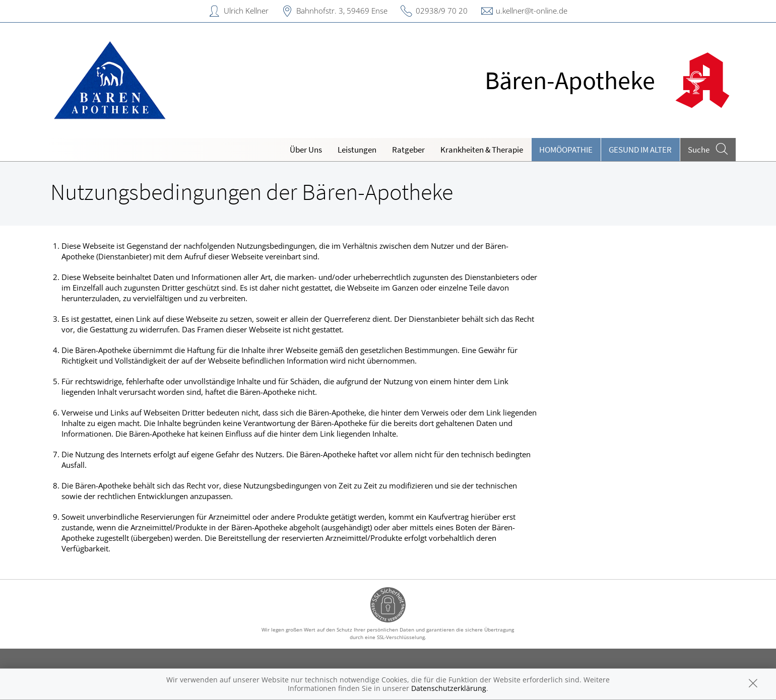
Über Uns (306, 150)
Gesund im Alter (640, 150)
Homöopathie (566, 150)
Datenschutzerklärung (449, 688)
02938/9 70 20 (442, 11)
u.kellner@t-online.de (532, 11)
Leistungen (357, 150)
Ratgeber (408, 150)
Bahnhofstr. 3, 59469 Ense (342, 11)
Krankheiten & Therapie (482, 150)
